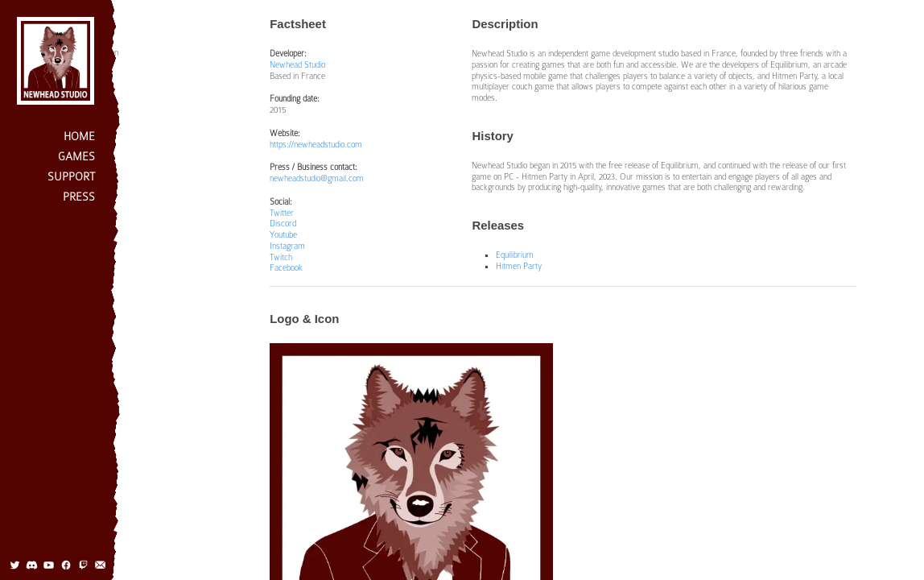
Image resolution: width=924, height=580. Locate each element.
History (92, 72)
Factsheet (97, 33)
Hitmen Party (519, 266)
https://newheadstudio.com (316, 144)
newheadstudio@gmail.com (317, 178)
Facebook (286, 267)
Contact (93, 148)
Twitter (282, 213)
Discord (283, 223)
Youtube (283, 234)
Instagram (287, 246)
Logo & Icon (99, 110)
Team (89, 129)
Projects (94, 90)
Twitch (281, 257)
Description (99, 52)
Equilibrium (515, 255)
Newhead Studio (297, 64)
